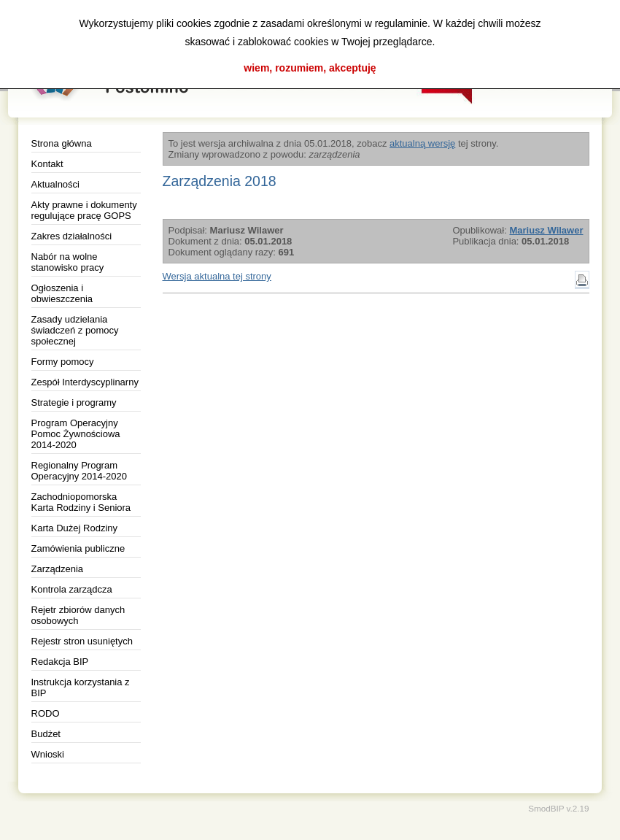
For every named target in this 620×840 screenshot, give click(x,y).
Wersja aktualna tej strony (217, 276)
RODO (46, 713)
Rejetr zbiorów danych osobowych (78, 615)
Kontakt (47, 164)
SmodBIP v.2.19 (558, 808)
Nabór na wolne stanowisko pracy (68, 262)
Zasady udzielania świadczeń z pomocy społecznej (75, 330)
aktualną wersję (422, 143)
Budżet (46, 734)
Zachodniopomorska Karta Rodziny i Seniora (81, 502)
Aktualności (55, 184)
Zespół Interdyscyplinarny (85, 382)
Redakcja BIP (60, 662)
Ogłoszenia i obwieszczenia (62, 293)
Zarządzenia (58, 569)
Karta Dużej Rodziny (75, 528)
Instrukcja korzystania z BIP (81, 687)
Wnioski (48, 754)
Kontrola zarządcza (72, 589)
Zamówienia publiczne (78, 548)
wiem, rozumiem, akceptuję (310, 68)
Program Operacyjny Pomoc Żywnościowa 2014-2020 (76, 434)
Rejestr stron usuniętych (82, 641)
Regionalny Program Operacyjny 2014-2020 (80, 471)
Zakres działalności (72, 236)
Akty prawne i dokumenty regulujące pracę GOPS (84, 210)
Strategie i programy (74, 402)
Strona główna (62, 143)
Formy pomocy (63, 362)
